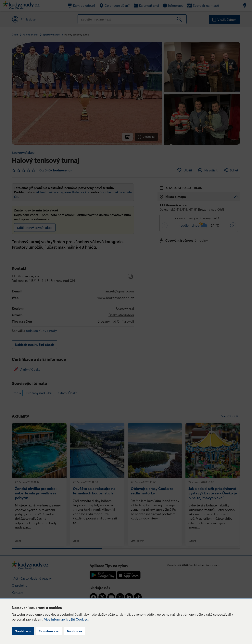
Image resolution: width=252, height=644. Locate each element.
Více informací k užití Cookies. (66, 619)
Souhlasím (23, 631)
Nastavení (74, 631)
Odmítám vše (49, 631)
